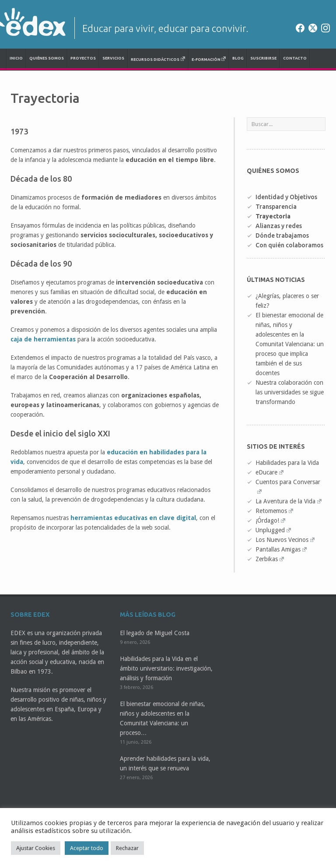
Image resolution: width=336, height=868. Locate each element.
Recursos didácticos (158, 59)
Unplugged (273, 530)
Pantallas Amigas (281, 549)
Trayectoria (273, 216)
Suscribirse (263, 58)
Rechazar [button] (127, 848)
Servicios (113, 58)
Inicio (16, 58)
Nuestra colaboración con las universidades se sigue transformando (290, 392)
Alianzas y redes (279, 226)
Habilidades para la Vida (287, 463)
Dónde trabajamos (282, 235)
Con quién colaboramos (289, 245)
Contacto (295, 58)
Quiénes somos (47, 58)
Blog (238, 58)
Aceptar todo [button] (87, 848)
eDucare (269, 472)
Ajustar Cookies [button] (36, 848)
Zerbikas (270, 559)
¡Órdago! (270, 520)
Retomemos (274, 511)
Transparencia (276, 207)
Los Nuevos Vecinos (285, 540)
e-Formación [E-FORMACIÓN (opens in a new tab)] (209, 59)
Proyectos (83, 58)
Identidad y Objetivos (286, 197)
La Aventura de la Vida (289, 501)
